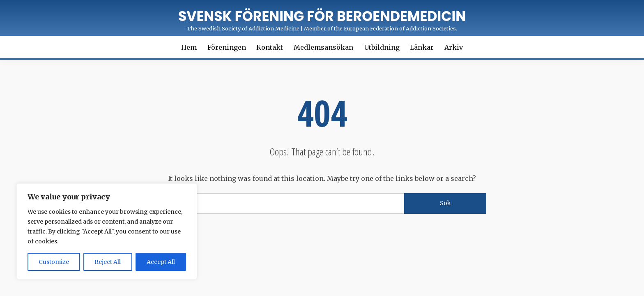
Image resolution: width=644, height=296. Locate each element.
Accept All (161, 262)
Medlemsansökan (323, 47)
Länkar (422, 47)
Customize (54, 262)
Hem (189, 47)
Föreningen (227, 47)
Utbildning (382, 47)
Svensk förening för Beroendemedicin (322, 16)
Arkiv (454, 47)
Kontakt (270, 47)
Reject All (108, 262)
